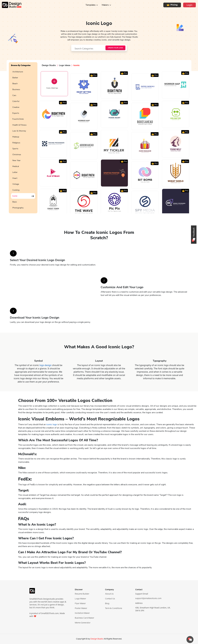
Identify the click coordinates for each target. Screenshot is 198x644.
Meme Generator (83, 623)
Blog (107, 604)
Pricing (172, 5)
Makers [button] (105, 5)
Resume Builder (82, 594)
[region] (23, 140)
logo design (46, 365)
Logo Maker (80, 599)
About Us (109, 594)
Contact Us (110, 599)
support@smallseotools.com (148, 598)
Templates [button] (91, 5)
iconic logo (52, 424)
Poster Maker (81, 608)
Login (189, 5)
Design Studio (49, 65)
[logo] (32, 592)
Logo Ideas (65, 65)
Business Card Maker (84, 618)
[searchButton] (115, 48)
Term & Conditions (114, 608)
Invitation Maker (82, 613)
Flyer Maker (80, 604)
